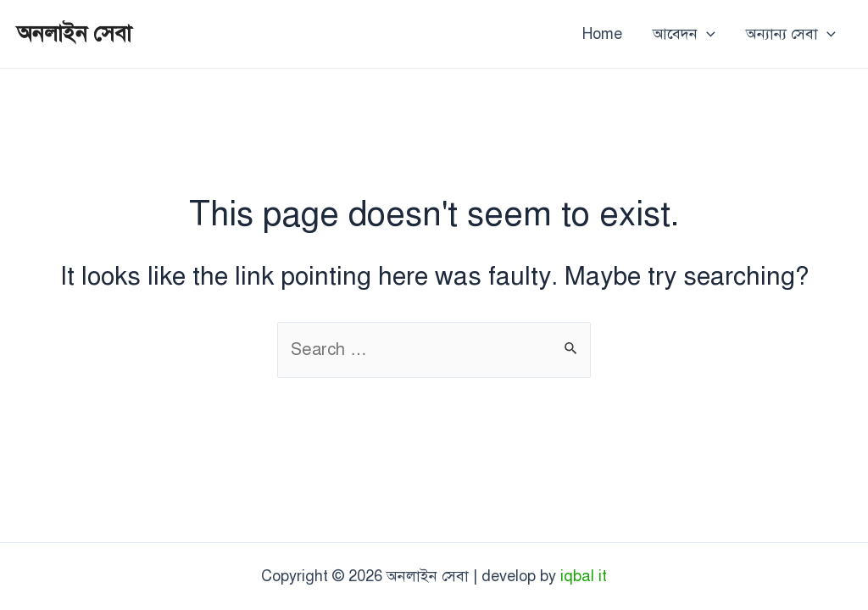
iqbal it (584, 576)
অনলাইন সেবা (74, 33)
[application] (707, 34)
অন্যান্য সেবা (791, 34)
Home (602, 34)
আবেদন (684, 34)
